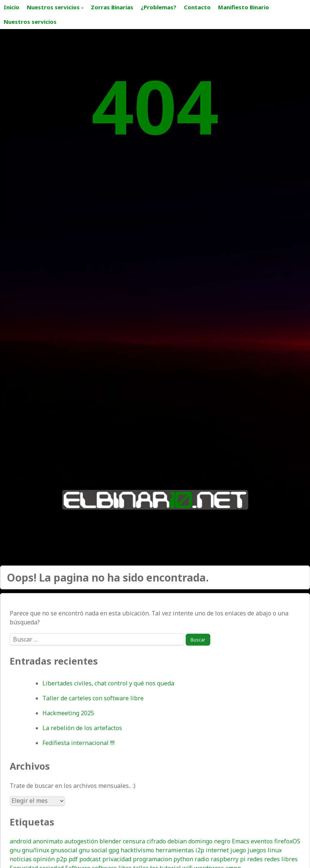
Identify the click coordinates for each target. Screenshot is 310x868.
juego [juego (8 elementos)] (238, 850)
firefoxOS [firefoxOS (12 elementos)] (287, 841)
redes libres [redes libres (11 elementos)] (281, 859)
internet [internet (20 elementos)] (217, 850)
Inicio (12, 7)
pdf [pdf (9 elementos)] (73, 859)
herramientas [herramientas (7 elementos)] (175, 850)
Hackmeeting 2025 (68, 713)
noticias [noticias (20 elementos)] (21, 859)
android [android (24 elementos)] (20, 841)
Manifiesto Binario (244, 7)
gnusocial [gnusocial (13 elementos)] (64, 850)
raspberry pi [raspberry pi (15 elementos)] (228, 859)
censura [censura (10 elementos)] (134, 841)
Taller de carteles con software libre (93, 698)
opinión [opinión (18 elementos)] (44, 859)
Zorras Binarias (112, 7)
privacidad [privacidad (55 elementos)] (117, 859)
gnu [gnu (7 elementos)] (15, 850)
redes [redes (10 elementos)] (255, 859)
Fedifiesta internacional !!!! (79, 743)
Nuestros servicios (53, 7)
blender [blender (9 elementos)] (110, 841)
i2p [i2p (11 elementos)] (200, 850)
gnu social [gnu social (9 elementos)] (93, 850)
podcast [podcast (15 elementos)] (90, 859)
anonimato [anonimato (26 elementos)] (48, 841)
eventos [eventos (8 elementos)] (262, 841)
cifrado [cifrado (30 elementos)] (156, 841)
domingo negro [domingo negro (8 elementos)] (209, 841)
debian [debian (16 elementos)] (177, 841)
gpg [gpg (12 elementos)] (114, 850)
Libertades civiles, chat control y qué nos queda (108, 683)
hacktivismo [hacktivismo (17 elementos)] (137, 850)
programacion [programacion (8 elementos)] (152, 859)
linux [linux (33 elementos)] (275, 850)
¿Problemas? (159, 7)
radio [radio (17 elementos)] (202, 859)
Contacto (197, 7)
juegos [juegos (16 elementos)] (257, 850)
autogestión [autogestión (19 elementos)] (81, 841)
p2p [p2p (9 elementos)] (62, 859)
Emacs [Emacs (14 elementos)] (241, 841)
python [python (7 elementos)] (183, 859)
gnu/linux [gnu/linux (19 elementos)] (36, 850)
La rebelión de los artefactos (82, 728)
